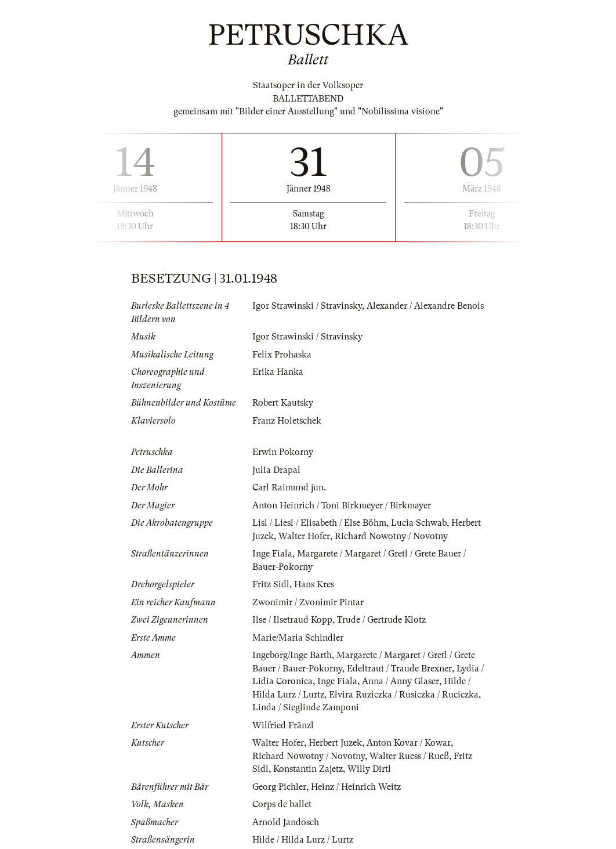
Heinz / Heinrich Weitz (356, 787)
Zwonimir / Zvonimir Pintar (308, 602)
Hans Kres (314, 584)
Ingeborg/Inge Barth (292, 655)
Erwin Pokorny (283, 452)
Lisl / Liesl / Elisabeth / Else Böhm (319, 523)
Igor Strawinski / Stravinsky (307, 306)
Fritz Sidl (271, 584)
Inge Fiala (272, 554)
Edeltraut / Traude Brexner (399, 669)
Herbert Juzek (335, 743)
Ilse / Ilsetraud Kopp (292, 620)
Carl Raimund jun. (289, 487)
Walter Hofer (304, 536)
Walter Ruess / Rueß (409, 756)
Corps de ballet (282, 804)
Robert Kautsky (283, 403)
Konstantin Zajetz (308, 769)
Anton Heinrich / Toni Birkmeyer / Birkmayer (342, 505)
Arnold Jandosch (286, 822)
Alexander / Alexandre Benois (425, 306)
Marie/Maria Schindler (298, 638)
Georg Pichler (279, 787)
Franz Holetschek (287, 421)
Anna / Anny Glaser (401, 681)
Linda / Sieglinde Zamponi (306, 707)
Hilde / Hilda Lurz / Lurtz (303, 840)
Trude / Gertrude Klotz (381, 620)
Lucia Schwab (419, 523)
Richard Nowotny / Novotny (391, 536)
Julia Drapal (276, 470)
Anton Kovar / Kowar (409, 743)
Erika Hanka (278, 372)
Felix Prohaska (282, 355)
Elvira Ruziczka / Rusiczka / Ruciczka (404, 695)
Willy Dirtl (369, 769)
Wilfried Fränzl (283, 725)
